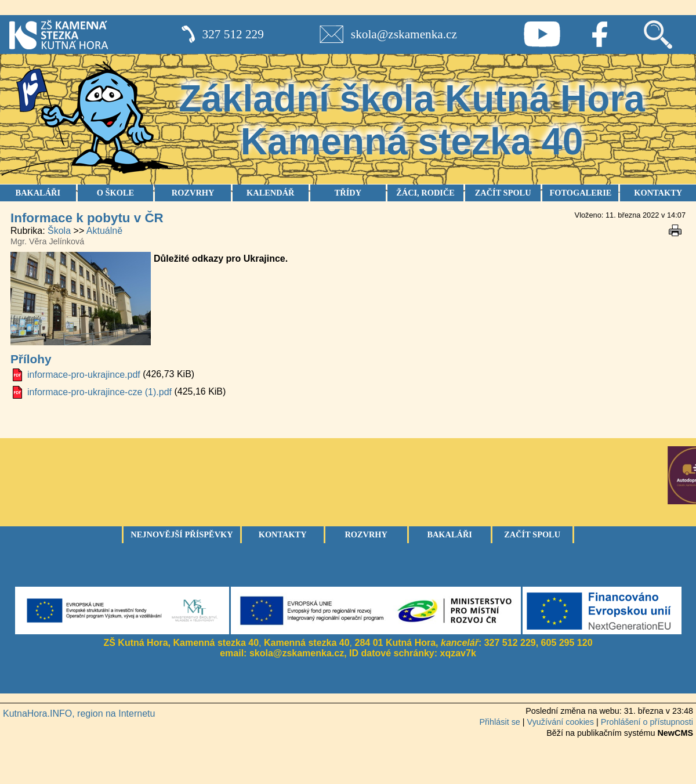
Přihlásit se (499, 722)
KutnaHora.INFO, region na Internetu (79, 713)
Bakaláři (449, 534)
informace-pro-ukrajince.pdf (84, 375)
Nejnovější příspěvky (182, 534)
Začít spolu (532, 534)
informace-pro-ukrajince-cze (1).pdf (99, 392)
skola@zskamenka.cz (404, 34)
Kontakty (283, 534)
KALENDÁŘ (270, 193)
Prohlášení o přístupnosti (647, 722)
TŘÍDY (348, 193)
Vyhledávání (658, 34)
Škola (59, 231)
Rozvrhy (366, 534)
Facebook (600, 34)
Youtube (542, 34)
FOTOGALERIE (580, 193)
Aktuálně (104, 231)
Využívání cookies (561, 722)
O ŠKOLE (115, 193)
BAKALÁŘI (38, 193)
